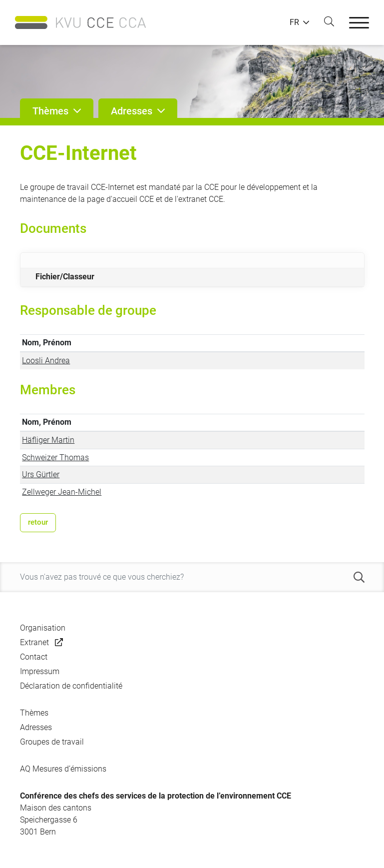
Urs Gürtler (41, 474)
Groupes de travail (52, 742)
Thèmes (34, 713)
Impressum (40, 671)
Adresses (36, 727)
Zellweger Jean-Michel (62, 492)
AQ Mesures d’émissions (63, 769)
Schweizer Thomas (55, 457)
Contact (34, 657)
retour (38, 522)
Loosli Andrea (46, 361)
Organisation (43, 628)
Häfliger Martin (48, 440)
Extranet (34, 642)
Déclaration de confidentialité (71, 686)
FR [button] (294, 22)
